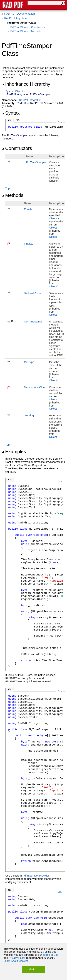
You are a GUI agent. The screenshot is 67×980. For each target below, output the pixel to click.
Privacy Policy (17, 958)
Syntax (11, 113)
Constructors (17, 148)
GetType (29, 362)
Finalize (29, 244)
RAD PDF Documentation (20, 14)
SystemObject (14, 91)
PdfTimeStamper (36, 162)
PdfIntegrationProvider (36, 876)
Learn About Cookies (16, 961)
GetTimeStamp (33, 321)
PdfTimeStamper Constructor (28, 27)
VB (18, 120)
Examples (14, 451)
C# (10, 120)
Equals (28, 209)
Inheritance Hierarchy (26, 84)
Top (8, 188)
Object (53, 218)
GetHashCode (32, 293)
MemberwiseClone (35, 387)
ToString (29, 415)
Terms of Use (50, 955)
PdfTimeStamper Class (22, 23)
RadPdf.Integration (15, 18)
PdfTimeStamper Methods (26, 31)
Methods (13, 195)
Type (52, 365)
